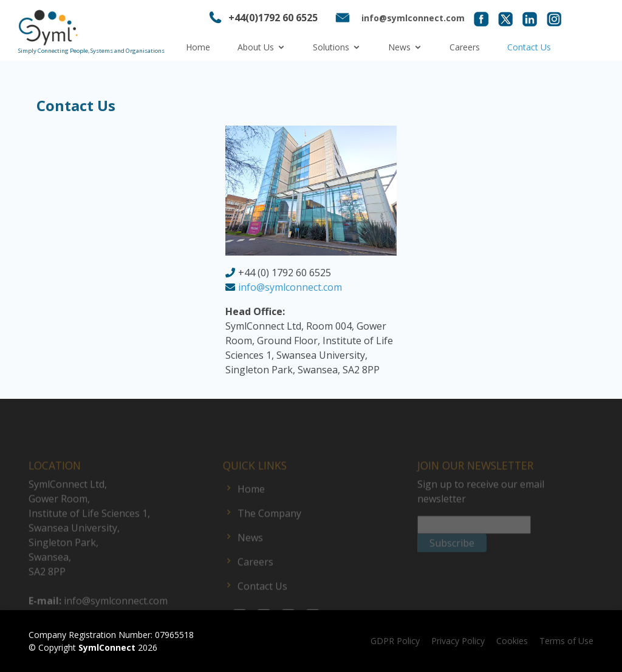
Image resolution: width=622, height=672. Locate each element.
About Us (256, 47)
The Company (269, 528)
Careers (465, 47)
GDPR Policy (395, 641)
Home (198, 47)
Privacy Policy (458, 641)
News (399, 47)
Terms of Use (566, 641)
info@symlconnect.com (290, 287)
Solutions (331, 47)
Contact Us (529, 47)
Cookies (512, 641)
